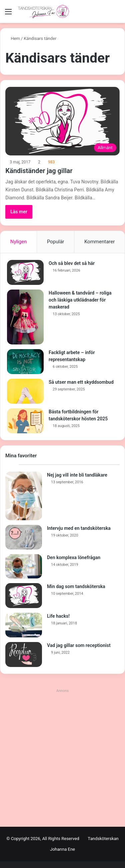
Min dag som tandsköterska (76, 586)
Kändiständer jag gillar (39, 171)
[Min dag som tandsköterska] (24, 596)
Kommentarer (99, 242)
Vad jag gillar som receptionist (79, 645)
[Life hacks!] (24, 625)
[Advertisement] (62, 758)
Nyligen (19, 242)
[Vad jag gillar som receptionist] (24, 654)
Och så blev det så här (72, 263)
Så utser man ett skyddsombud (81, 382)
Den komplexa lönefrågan (74, 557)
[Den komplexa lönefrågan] (24, 566)
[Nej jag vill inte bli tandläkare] (24, 496)
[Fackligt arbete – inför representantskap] (25, 362)
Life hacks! (58, 616)
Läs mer (19, 212)
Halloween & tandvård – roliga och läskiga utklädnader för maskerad (80, 300)
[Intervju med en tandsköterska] (24, 537)
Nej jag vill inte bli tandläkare (77, 475)
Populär (56, 242)
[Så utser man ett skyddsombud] (25, 391)
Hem (13, 38)
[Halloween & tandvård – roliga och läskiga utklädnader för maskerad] (25, 317)
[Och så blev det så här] (25, 272)
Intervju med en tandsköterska (79, 528)
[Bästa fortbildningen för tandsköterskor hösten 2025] (25, 421)
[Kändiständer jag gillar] (62, 121)
